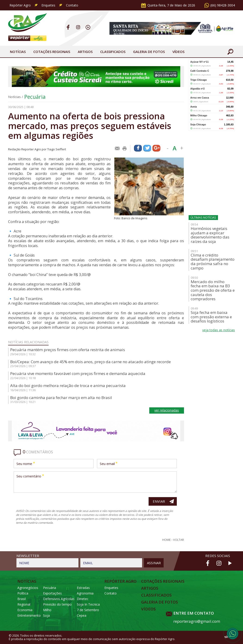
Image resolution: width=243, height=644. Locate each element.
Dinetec (83, 599)
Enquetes (48, 5)
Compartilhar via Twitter (147, 148)
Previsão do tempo (57, 604)
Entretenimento (29, 615)
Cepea (82, 615)
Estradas (83, 588)
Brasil (22, 599)
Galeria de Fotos (160, 602)
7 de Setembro (88, 610)
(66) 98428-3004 (223, 5)
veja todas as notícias (219, 330)
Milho (47, 610)
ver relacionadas (167, 410)
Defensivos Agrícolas (59, 599)
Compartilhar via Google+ (156, 148)
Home (167, 540)
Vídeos (178, 52)
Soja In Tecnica (88, 604)
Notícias (18, 52)
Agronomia (85, 593)
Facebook (68, 27)
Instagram (78, 27)
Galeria (149, 52)
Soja (46, 615)
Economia (25, 610)
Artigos (85, 52)
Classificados (113, 52)
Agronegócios (28, 588)
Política (23, 593)
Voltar (179, 540)
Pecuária (35, 97)
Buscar (230, 52)
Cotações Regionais (52, 52)
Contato (72, 5)
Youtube (88, 27)
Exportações (52, 593)
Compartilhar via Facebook (138, 148)
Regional (24, 604)
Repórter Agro (20, 5)
